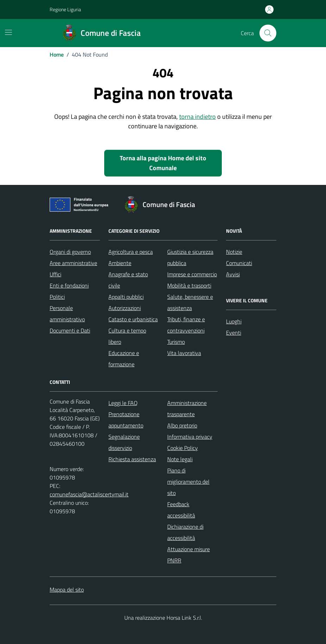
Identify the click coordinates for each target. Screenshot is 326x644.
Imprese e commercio (192, 274)
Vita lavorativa (184, 353)
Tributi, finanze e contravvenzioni (186, 325)
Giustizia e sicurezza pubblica (190, 257)
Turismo (176, 342)
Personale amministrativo (67, 314)
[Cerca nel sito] (268, 33)
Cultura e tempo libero (127, 336)
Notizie (234, 252)
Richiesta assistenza (132, 459)
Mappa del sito (67, 590)
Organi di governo (70, 252)
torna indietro (198, 117)
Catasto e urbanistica (133, 319)
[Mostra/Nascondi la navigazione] (8, 32)
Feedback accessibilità (181, 510)
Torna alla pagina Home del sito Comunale (163, 163)
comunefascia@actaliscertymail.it (89, 494)
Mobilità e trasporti (189, 285)
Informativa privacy (190, 437)
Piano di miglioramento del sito (188, 482)
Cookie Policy (183, 448)
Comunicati (239, 263)
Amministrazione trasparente (187, 408)
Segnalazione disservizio (124, 442)
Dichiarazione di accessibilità (185, 532)
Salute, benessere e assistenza (190, 302)
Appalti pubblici (126, 297)
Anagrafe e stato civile (128, 280)
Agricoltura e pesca (131, 252)
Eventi (234, 333)
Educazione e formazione (124, 359)
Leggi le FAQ (123, 403)
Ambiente (120, 263)
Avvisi (233, 274)
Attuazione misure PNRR (189, 555)
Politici (57, 297)
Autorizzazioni (125, 308)
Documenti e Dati (70, 330)
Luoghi (234, 321)
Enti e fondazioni (69, 285)
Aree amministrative (73, 263)
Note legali (180, 459)
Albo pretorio (182, 425)
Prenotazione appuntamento (126, 420)
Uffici (55, 274)
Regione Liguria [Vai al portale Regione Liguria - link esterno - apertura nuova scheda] (65, 9)
